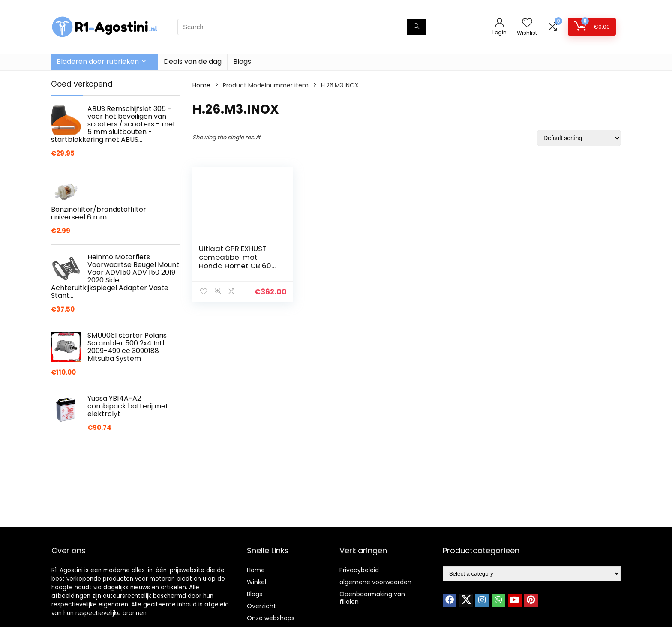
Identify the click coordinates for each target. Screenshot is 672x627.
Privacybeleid (359, 570)
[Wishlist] (527, 23)
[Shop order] (579, 138)
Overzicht (261, 606)
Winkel (256, 582)
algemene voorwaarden (375, 582)
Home (201, 85)
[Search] (416, 27)
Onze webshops (271, 618)
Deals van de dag (193, 61)
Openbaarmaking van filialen (372, 598)
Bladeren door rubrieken (98, 61)
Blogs (242, 61)
